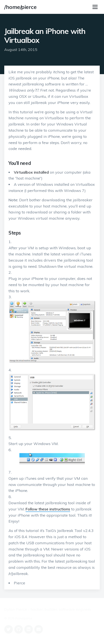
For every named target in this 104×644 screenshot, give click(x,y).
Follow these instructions (48, 509)
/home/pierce (20, 7)
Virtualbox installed (31, 172)
